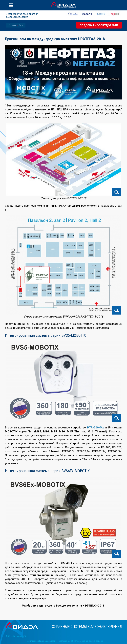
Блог (21, 25)
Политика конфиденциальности (41, 641)
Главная (12, 25)
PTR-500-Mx (95, 427)
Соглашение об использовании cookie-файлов (81, 641)
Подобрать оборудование (99, 25)
